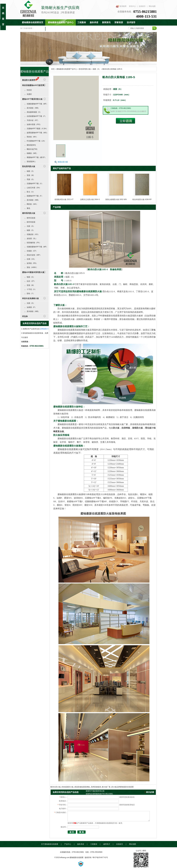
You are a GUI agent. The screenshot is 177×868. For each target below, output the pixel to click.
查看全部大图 (63, 162)
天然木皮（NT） (33, 120)
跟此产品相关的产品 (62, 168)
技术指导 (131, 22)
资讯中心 (132, 6)
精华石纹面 (31, 218)
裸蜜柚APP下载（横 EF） (37, 157)
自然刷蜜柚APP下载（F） (37, 116)
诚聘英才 (107, 844)
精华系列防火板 (29, 213)
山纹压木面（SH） (34, 188)
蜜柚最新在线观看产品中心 (61, 22)
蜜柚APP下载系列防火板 (32, 99)
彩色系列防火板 (85, 69)
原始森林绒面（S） (34, 112)
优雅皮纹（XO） (33, 234)
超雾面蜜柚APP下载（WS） (37, 133)
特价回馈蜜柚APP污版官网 (33, 85)
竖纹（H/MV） (32, 267)
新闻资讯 (106, 22)
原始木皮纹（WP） (34, 255)
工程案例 (82, 22)
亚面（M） (31, 175)
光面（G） (31, 226)
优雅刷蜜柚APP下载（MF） (37, 104)
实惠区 (29, 94)
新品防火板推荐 (31, 80)
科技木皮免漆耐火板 (30, 298)
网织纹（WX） (32, 204)
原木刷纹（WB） (33, 108)
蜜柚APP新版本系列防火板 (33, 272)
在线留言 (142, 6)
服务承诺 (94, 22)
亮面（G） (31, 179)
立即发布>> (44, 329)
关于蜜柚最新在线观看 (50, 844)
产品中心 (68, 844)
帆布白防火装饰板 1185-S (112, 69)
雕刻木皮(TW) (32, 149)
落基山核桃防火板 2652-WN (116, 199)
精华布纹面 (31, 222)
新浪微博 (123, 6)
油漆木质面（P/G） (34, 124)
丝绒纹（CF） (32, 251)
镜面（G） (31, 277)
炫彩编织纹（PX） (34, 243)
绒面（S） (97, 69)
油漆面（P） (32, 307)
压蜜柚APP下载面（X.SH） (37, 129)
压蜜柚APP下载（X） (35, 184)
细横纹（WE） (32, 153)
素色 (28, 208)
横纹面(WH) (31, 145)
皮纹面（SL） (32, 239)
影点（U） (31, 192)
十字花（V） (32, 289)
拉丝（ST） (31, 281)
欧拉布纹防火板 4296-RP (142, 199)
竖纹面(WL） (32, 162)
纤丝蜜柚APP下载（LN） (36, 141)
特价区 (29, 90)
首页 (53, 69)
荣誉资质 (119, 22)
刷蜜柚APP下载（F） (35, 196)
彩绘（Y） (31, 294)
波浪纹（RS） (32, 263)
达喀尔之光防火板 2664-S (90, 199)
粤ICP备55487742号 (100, 857)
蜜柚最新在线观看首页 (33, 22)
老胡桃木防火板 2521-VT (64, 199)
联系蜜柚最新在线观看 (58, 29)
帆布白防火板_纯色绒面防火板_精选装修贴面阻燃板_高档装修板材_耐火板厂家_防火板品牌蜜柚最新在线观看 (92, 787)
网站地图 (152, 6)
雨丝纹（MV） (32, 137)
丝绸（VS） (31, 259)
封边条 (25, 316)
